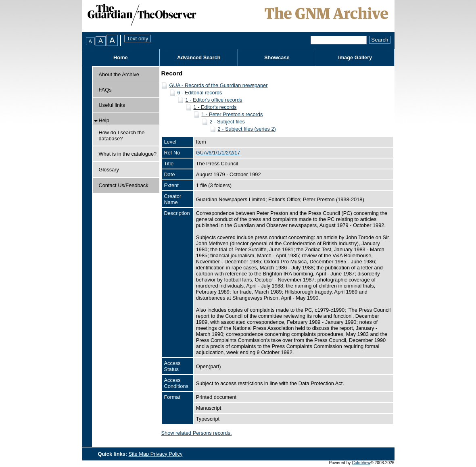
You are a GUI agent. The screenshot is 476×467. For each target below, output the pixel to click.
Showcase (277, 57)
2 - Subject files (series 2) (247, 129)
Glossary (109, 170)
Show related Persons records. (197, 433)
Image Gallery (355, 57)
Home (121, 57)
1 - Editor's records (215, 107)
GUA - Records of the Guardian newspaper (219, 85)
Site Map (140, 454)
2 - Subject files (228, 122)
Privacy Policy (167, 454)
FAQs (105, 90)
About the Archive (119, 74)
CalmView (361, 463)
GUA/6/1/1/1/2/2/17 (218, 153)
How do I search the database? (122, 136)
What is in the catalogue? (128, 154)
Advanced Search (199, 57)
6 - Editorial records (200, 93)
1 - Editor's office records (214, 100)
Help (104, 120)
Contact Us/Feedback (124, 185)
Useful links (112, 105)
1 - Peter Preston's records (232, 114)
